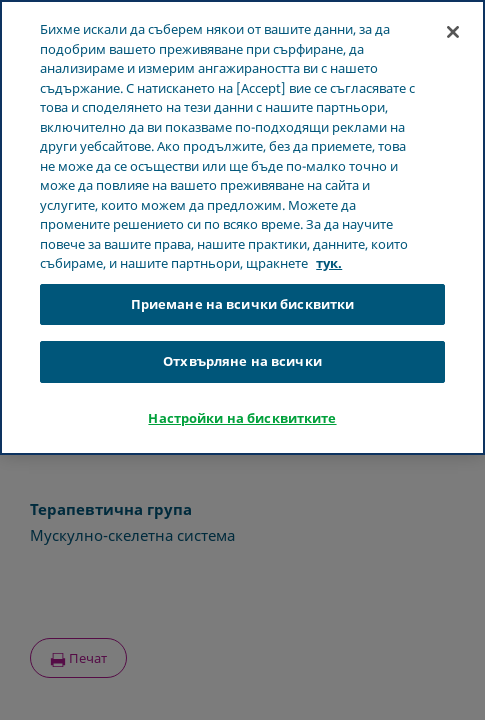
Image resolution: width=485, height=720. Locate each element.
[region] (242, 227)
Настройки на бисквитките (242, 418)
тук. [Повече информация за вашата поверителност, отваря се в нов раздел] (329, 263)
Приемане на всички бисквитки (243, 304)
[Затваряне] (453, 32)
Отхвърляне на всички (242, 361)
